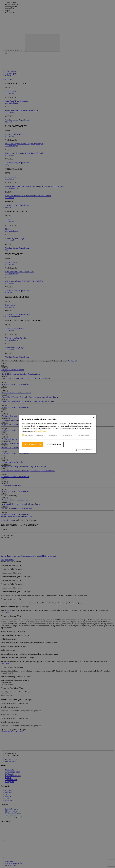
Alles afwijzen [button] (54, 444)
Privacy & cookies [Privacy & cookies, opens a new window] (41, 431)
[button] (58, 450)
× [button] (94, 417)
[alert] (57, 434)
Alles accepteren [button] (33, 444)
